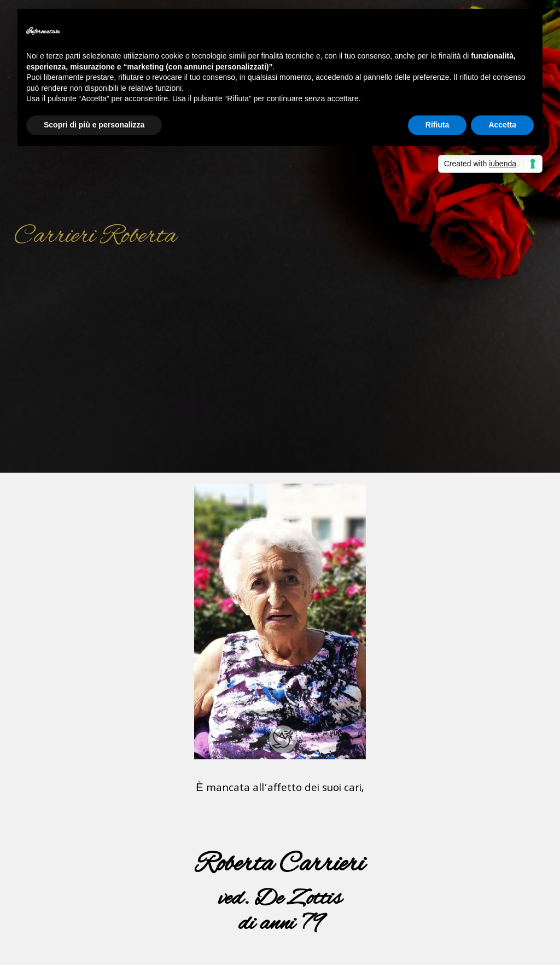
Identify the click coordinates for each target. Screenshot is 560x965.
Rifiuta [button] (437, 125)
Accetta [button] (502, 125)
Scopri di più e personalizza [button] (94, 125)
